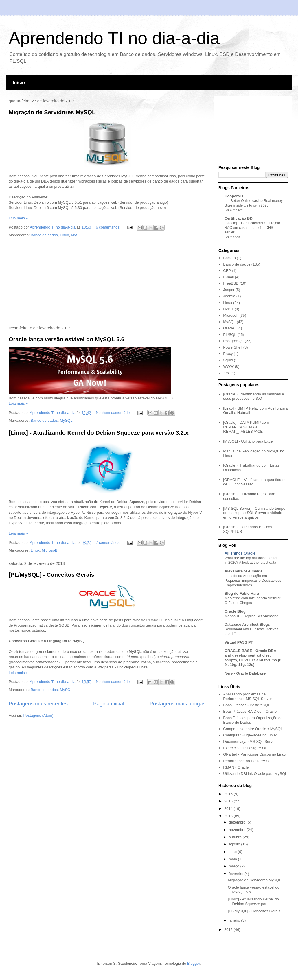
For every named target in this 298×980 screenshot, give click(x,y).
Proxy (228, 354)
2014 (229, 809)
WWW (228, 366)
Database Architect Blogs (247, 624)
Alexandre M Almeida (243, 571)
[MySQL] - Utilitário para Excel (248, 441)
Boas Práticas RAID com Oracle (250, 711)
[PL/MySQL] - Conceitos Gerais (51, 575)
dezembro (238, 822)
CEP (227, 271)
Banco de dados (44, 235)
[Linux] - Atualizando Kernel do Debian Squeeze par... (253, 901)
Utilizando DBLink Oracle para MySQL (255, 774)
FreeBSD (231, 283)
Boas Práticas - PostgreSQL (247, 705)
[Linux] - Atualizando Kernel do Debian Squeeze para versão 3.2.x (99, 433)
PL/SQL (230, 335)
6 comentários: (109, 227)
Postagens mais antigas (177, 704)
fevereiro (237, 874)
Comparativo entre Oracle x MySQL (253, 729)
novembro (238, 830)
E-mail (228, 277)
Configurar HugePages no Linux (250, 735)
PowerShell (233, 347)
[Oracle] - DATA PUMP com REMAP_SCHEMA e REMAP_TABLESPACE (246, 427)
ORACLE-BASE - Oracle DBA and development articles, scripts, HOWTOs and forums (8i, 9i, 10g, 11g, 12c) (254, 658)
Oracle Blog (235, 611)
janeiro (235, 920)
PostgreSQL (233, 341)
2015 (229, 801)
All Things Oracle (240, 553)
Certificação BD (239, 218)
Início (19, 83)
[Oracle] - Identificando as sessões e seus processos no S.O (253, 396)
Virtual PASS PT (239, 642)
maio (233, 859)
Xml (226, 373)
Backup (229, 258)
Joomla (229, 296)
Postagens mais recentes (38, 704)
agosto (235, 844)
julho (233, 852)
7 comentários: (109, 542)
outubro (236, 837)
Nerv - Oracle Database (245, 673)
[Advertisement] (107, 282)
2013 (229, 816)
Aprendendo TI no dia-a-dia (114, 38)
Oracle (229, 328)
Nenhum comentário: (114, 413)
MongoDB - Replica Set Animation (252, 616)
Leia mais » (18, 218)
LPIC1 (228, 309)
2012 (229, 930)
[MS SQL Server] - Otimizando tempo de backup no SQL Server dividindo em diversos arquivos (254, 513)
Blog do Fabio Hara (242, 593)
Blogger (194, 963)
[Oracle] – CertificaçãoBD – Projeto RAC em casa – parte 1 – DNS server (252, 228)
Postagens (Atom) (38, 715)
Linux (64, 235)
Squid (228, 360)
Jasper (229, 290)
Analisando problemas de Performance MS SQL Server (248, 696)
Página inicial (109, 704)
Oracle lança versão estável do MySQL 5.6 (67, 339)
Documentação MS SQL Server (249, 742)
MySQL (77, 235)
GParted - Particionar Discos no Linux (254, 754)
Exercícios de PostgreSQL (245, 748)
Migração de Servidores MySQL (52, 112)
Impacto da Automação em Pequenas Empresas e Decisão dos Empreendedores (253, 581)
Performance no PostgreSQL (247, 761)
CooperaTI (234, 196)
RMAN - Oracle (236, 767)
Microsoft (49, 550)
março (235, 866)
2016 (229, 794)
